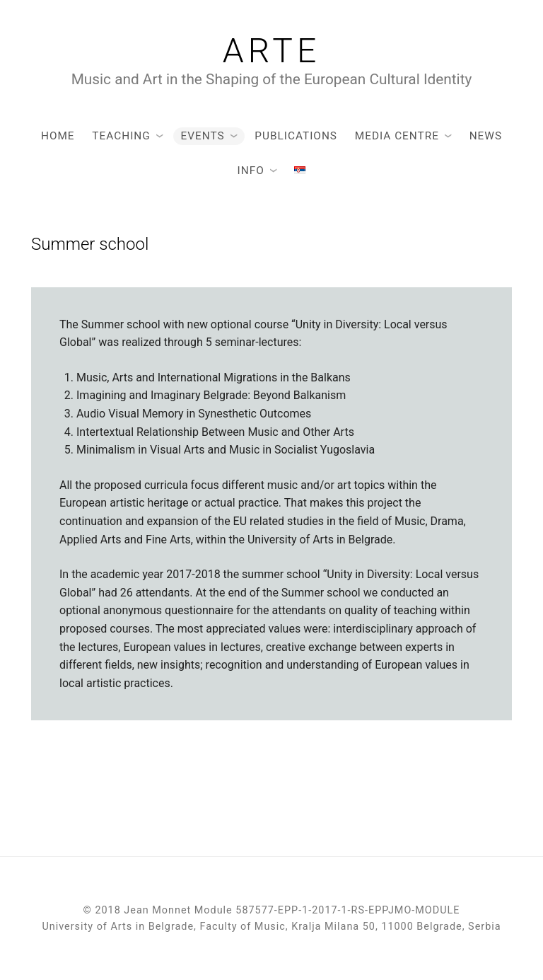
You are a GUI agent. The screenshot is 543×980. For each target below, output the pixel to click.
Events (202, 136)
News (486, 136)
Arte (272, 51)
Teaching (121, 136)
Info (251, 171)
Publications (296, 136)
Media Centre (397, 136)
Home (58, 136)
